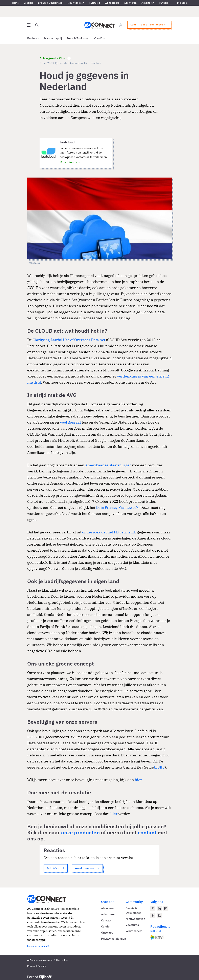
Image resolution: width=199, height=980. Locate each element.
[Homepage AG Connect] (100, 25)
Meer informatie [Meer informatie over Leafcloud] (70, 162)
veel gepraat (70, 422)
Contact (106, 920)
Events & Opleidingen (50, 3)
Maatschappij (53, 38)
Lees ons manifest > (38, 946)
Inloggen (182, 3)
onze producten (80, 832)
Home (15, 3)
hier (138, 780)
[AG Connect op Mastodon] (166, 908)
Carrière (100, 38)
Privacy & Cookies (37, 966)
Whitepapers (112, 3)
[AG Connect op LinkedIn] (159, 908)
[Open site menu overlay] (29, 25)
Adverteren (148, 3)
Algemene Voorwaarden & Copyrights (47, 960)
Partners (164, 3)
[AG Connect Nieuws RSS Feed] (159, 915)
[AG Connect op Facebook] (153, 915)
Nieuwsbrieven (76, 3)
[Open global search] (37, 25)
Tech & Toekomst (78, 38)
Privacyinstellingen (114, 939)
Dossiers (28, 3)
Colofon (106, 926)
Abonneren (130, 3)
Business (33, 38)
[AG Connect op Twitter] (153, 908)
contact (147, 832)
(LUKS (159, 767)
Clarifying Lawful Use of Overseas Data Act (69, 340)
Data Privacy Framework (117, 507)
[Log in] (121, 25)
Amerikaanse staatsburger (108, 465)
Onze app (107, 933)
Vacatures (95, 3)
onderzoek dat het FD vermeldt (109, 532)
